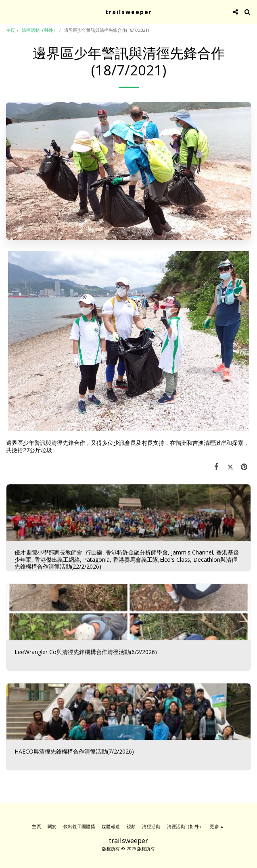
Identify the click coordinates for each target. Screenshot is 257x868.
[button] (9, 11)
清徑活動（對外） (40, 30)
